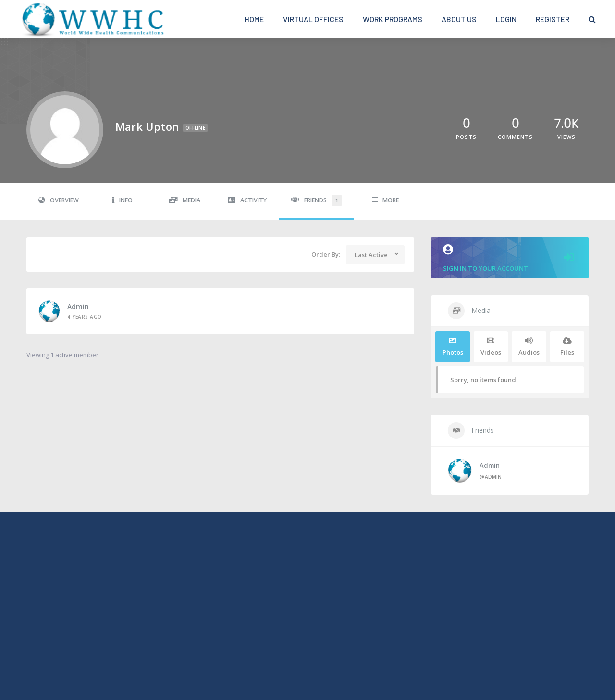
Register (553, 19)
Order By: (326, 254)
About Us (459, 19)
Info (122, 200)
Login (506, 19)
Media (185, 200)
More (385, 200)
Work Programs (393, 19)
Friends (316, 200)
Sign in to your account (510, 258)
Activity (247, 200)
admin (78, 306)
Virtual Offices (313, 19)
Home (254, 19)
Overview (59, 200)
